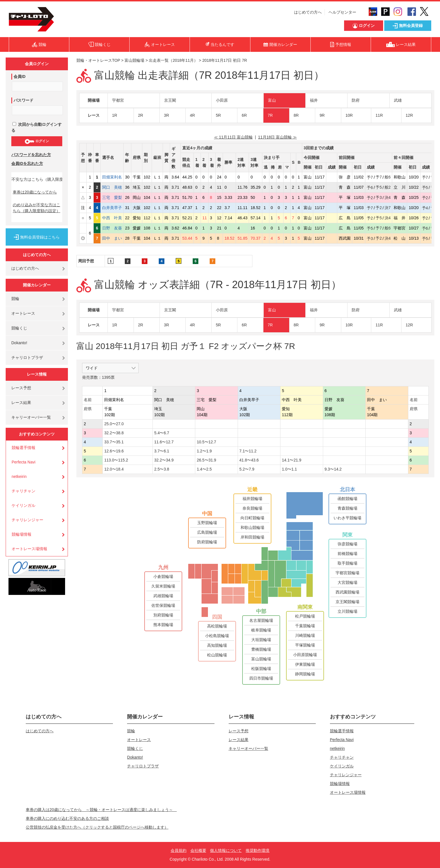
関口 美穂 (112, 187)
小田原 (222, 100)
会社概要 (198, 850)
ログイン (37, 141)
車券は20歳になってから (35, 192)
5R (218, 115)
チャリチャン (23, 491)
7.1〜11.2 (248, 451)
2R (141, 115)
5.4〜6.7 (162, 433)
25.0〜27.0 (114, 424)
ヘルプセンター (342, 12)
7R (270, 115)
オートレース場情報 (29, 549)
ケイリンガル (23, 505)
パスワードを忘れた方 (31, 155)
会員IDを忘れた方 (27, 163)
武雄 (398, 100)
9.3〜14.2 (333, 469)
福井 (314, 100)
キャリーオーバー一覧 (31, 417)
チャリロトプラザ (27, 358)
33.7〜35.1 (114, 442)
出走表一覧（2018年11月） (173, 60)
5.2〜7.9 (247, 469)
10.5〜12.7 (206, 442)
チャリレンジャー (27, 520)
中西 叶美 (112, 218)
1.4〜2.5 (204, 469)
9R (322, 115)
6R (244, 115)
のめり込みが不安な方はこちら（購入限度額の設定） (37, 208)
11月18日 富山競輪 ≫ (277, 137)
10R (349, 115)
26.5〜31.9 (206, 460)
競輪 (15, 299)
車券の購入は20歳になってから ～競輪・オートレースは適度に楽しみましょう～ (101, 810)
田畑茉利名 (112, 177)
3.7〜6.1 (162, 451)
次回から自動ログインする (37, 127)
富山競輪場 (134, 60)
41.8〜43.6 (249, 460)
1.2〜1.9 (204, 451)
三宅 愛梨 (112, 197)
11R (379, 115)
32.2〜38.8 (114, 433)
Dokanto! (19, 343)
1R (115, 115)
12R (409, 115)
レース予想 (21, 388)
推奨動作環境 (257, 850)
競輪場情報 (22, 534)
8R (296, 115)
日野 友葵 (112, 228)
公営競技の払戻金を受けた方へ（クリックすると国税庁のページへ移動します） (97, 827)
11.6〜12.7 (164, 442)
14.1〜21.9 (292, 460)
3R (166, 115)
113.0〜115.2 (116, 460)
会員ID (20, 76)
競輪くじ (19, 328)
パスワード (23, 100)
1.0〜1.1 (289, 469)
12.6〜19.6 (114, 451)
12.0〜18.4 (114, 469)
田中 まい (112, 238)
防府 (356, 100)
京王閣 (170, 100)
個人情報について (226, 850)
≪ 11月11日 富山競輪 (233, 137)
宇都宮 (118, 100)
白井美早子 (112, 208)
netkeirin (19, 476)
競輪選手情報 (23, 448)
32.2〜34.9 (164, 460)
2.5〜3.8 (162, 469)
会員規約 (179, 850)
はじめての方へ (308, 12)
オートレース (23, 313)
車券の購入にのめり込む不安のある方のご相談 (67, 818)
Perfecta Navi (23, 462)
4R (192, 115)
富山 (272, 100)
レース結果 (21, 403)
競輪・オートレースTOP (98, 60)
